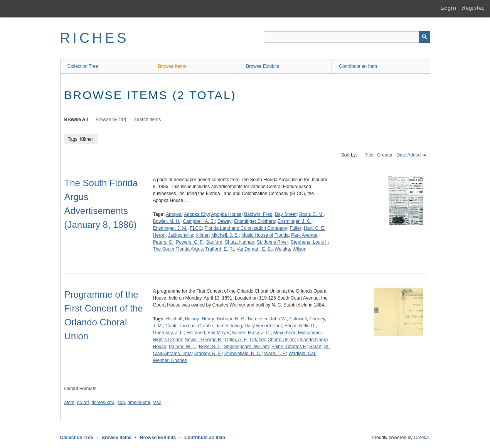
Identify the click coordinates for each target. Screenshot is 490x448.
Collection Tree (83, 66)
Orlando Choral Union (272, 340)
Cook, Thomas (180, 326)
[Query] (347, 37)
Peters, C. (163, 242)
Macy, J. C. (259, 333)
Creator (385, 155)
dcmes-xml (103, 403)
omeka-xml (139, 403)
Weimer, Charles (170, 360)
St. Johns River (272, 242)
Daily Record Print (263, 326)
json (121, 403)
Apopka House (226, 214)
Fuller (295, 228)
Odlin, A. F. (236, 340)
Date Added (409, 155)
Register (473, 8)
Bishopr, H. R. (231, 319)
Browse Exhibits (262, 66)
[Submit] (424, 37)
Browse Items (172, 66)
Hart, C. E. (315, 228)
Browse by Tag (111, 120)
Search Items (147, 120)
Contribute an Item (358, 66)
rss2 (157, 403)
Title (369, 155)
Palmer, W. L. (183, 347)
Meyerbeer (284, 333)
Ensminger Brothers (254, 221)
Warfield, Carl (302, 354)
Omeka (421, 438)
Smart (315, 347)
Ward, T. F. (275, 354)
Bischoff (174, 319)
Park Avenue (304, 235)
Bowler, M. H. (167, 221)
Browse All (76, 120)
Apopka (174, 214)
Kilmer (202, 235)
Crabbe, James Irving (220, 326)
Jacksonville (181, 235)
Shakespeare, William (246, 347)
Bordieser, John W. (267, 319)
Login (448, 8)
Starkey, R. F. (208, 354)
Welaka (282, 249)
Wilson (300, 249)
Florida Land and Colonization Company (246, 228)
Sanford (214, 242)
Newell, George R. (204, 340)
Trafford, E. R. (220, 249)
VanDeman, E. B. (254, 249)
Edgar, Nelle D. (300, 326)
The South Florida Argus (178, 249)
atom (70, 403)
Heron (159, 235)
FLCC (196, 228)
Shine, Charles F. (289, 347)
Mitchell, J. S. (225, 235)
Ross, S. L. (210, 347)
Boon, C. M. (311, 214)
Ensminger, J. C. (295, 221)
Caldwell (298, 319)
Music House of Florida (265, 235)
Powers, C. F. (190, 242)
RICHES (95, 38)
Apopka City (196, 214)
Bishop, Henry (200, 319)
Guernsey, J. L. (168, 333)
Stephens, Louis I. (309, 242)
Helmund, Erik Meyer (208, 333)
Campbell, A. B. (199, 221)
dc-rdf (83, 403)
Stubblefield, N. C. (243, 354)
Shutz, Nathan (239, 242)
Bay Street (286, 214)
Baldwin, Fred (258, 214)
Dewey (225, 221)
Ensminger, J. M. (170, 228)
